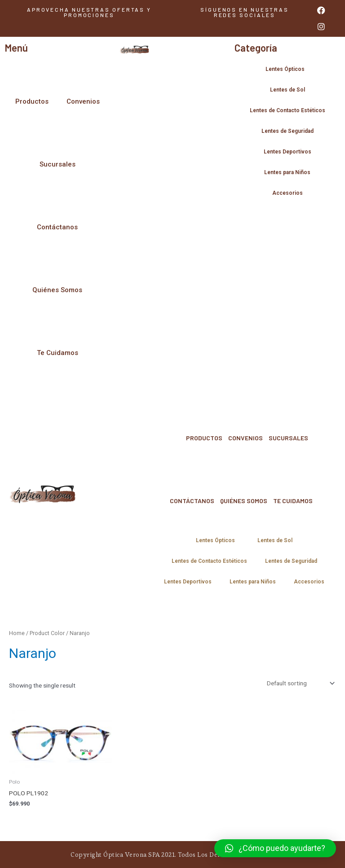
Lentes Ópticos (287, 69)
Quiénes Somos (57, 290)
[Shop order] (300, 683)
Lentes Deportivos (287, 152)
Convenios (83, 101)
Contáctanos (57, 227)
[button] (245, 12)
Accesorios (287, 193)
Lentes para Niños (287, 172)
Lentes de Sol (287, 90)
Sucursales (57, 164)
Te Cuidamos (57, 353)
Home (17, 633)
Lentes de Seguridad (287, 131)
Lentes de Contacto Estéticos (287, 110)
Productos (32, 101)
